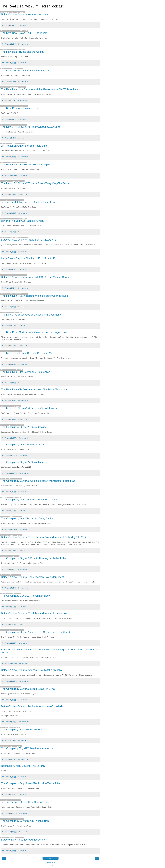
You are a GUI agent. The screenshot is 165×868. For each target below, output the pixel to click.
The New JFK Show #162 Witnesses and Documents (31, 315)
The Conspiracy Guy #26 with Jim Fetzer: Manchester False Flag (38, 481)
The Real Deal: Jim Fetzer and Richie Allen (26, 372)
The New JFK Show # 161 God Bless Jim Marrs (28, 353)
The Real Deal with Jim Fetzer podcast (32, 6)
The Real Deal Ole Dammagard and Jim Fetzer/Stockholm (34, 389)
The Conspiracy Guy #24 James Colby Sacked (28, 518)
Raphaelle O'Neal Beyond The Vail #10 (23, 766)
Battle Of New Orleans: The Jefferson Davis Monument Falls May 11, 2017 (44, 537)
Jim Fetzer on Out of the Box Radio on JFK (26, 146)
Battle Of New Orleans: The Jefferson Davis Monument (32, 577)
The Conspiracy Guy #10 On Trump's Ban (25, 821)
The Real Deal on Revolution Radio (21, 108)
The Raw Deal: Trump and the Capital (23, 52)
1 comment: (22, 25)
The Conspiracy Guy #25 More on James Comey (29, 500)
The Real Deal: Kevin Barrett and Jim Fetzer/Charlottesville (35, 296)
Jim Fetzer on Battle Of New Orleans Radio (26, 802)
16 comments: (23, 213)
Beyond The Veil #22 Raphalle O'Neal (23, 221)
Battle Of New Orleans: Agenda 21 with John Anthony (32, 670)
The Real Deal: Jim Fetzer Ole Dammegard (26, 164)
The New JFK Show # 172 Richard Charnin (26, 71)
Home (51, 858)
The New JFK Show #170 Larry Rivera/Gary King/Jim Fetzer (35, 183)
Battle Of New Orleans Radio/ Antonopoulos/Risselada (32, 706)
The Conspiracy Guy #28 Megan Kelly (23, 444)
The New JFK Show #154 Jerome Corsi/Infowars (29, 408)
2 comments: (23, 307)
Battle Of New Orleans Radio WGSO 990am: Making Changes (37, 277)
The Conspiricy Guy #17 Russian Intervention (27, 748)
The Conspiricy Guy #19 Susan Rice (22, 729)
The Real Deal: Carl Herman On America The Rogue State (34, 332)
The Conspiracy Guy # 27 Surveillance (23, 462)
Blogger (55, 866)
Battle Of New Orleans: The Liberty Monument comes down (35, 613)
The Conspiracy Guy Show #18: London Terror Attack (31, 783)
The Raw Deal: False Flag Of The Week (24, 33)
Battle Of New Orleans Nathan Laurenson (25, 14)
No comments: (23, 44)
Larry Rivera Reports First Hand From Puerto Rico (30, 258)
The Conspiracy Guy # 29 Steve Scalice (24, 427)
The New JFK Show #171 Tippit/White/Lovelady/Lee (31, 127)
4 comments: (23, 100)
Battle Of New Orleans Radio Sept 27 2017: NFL (29, 240)
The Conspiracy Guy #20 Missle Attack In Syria (28, 689)
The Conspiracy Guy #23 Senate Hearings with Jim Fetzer (34, 558)
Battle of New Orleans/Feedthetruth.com (24, 840)
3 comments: (23, 194)
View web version (51, 862)
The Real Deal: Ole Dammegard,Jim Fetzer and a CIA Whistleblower (40, 89)
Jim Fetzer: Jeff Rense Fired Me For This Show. (28, 202)
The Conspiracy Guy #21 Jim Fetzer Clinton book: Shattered (35, 632)
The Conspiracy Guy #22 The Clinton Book (26, 596)
